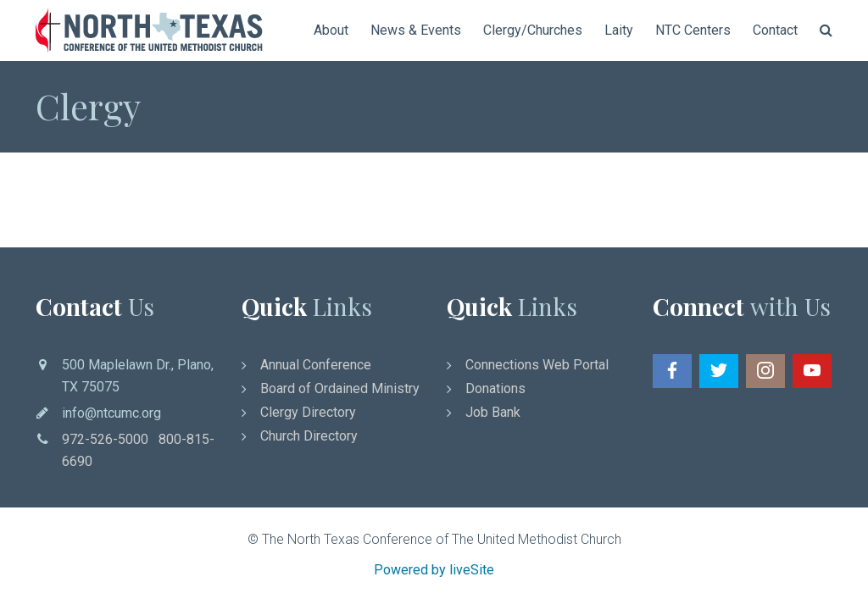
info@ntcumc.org (111, 413)
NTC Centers (693, 30)
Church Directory (309, 436)
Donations (495, 388)
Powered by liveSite (434, 570)
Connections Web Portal (537, 365)
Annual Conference (316, 365)
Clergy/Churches (533, 30)
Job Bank (493, 412)
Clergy (88, 106)
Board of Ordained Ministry (340, 388)
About (331, 30)
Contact (775, 30)
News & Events (416, 30)
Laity (619, 30)
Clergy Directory (308, 412)
